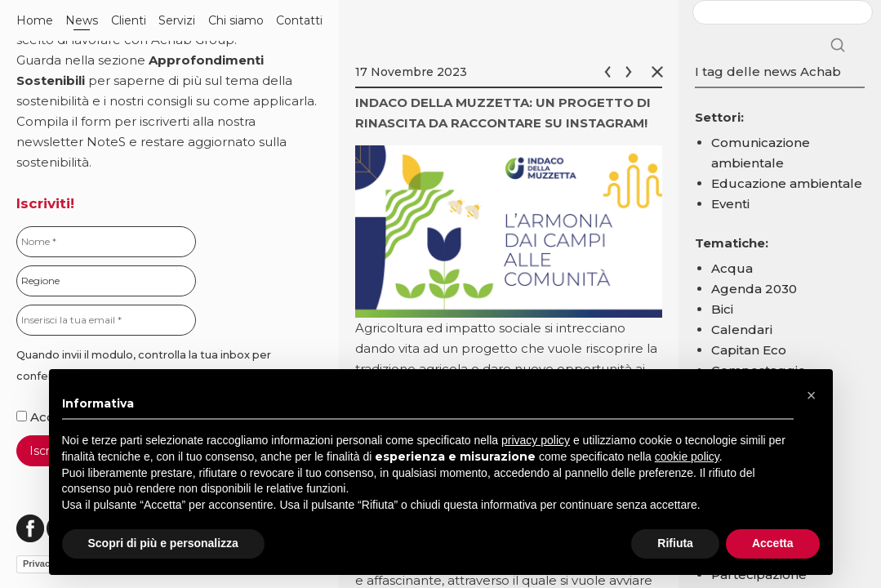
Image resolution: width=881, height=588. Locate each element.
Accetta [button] (773, 543)
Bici (722, 309)
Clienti (129, 20)
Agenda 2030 (754, 289)
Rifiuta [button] (675, 543)
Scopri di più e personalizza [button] (163, 543)
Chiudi (661, 72)
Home (35, 20)
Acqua (732, 268)
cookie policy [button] (687, 457)
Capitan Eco (749, 350)
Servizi (177, 20)
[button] (812, 395)
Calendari (742, 330)
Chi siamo (236, 20)
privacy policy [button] (536, 440)
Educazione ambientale (787, 183)
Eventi (730, 204)
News (82, 20)
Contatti (299, 20)
